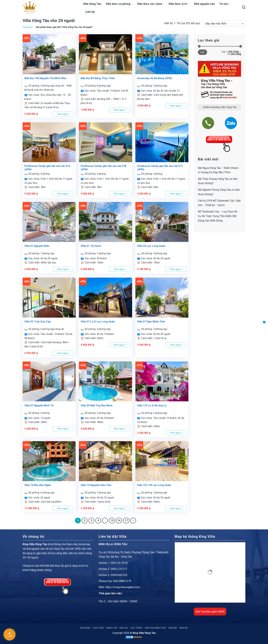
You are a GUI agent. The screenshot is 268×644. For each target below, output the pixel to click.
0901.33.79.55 (119, 563)
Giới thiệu (98, 628)
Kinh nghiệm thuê (155, 628)
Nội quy (124, 628)
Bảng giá (112, 628)
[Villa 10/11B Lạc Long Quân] (162, 461)
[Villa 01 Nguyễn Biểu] (49, 222)
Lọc (202, 52)
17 (126, 520)
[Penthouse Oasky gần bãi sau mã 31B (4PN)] (105, 142)
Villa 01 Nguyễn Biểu (37, 246)
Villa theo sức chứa (151, 4)
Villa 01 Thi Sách (91, 246)
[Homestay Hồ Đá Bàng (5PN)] (162, 54)
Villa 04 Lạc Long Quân (151, 246)
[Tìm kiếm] (244, 7)
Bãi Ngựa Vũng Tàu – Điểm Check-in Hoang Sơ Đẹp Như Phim (219, 170)
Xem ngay (63, 114)
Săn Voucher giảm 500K (210, 612)
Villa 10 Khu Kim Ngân (38, 485)
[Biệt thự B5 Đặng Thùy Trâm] (105, 54)
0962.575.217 (119, 569)
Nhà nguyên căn (204, 4)
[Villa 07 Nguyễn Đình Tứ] (49, 382)
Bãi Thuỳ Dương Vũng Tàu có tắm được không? (218, 181)
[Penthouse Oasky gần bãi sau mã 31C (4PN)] (162, 142)
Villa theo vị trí (179, 4)
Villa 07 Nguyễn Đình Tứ (39, 406)
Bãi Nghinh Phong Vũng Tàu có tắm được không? (219, 192)
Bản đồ (184, 628)
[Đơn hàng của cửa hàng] (224, 24)
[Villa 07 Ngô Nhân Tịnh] (162, 298)
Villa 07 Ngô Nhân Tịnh (151, 322)
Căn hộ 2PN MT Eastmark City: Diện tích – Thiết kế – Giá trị (219, 203)
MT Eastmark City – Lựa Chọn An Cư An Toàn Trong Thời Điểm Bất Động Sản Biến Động (218, 216)
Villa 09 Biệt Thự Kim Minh (97, 406)
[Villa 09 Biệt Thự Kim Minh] (105, 382)
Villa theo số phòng (119, 4)
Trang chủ (28, 27)
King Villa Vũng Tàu (144, 633)
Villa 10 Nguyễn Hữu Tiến (96, 485)
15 (112, 520)
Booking (85, 628)
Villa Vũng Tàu (92, 4)
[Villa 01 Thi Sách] (105, 222)
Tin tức (225, 4)
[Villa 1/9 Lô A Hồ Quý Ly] (162, 382)
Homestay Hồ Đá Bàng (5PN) (155, 78)
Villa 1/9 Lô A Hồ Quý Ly (152, 406)
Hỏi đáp (173, 628)
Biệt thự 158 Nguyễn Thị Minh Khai (45, 78)
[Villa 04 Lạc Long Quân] (162, 222)
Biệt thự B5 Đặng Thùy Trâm (98, 78)
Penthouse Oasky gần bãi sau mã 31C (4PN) (160, 168)
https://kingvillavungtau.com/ (123, 587)
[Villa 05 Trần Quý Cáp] (49, 298)
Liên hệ (90, 12)
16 (119, 520)
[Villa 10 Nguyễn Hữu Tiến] (105, 461)
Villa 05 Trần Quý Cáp (38, 322)
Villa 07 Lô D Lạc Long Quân (98, 322)
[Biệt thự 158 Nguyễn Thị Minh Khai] (49, 54)
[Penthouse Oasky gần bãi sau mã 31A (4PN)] (49, 142)
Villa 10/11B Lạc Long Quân (154, 485)
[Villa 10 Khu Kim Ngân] (49, 461)
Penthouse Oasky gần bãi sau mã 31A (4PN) (47, 168)
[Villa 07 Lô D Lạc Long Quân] (105, 298)
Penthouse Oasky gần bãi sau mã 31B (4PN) (104, 168)
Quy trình (137, 628)
